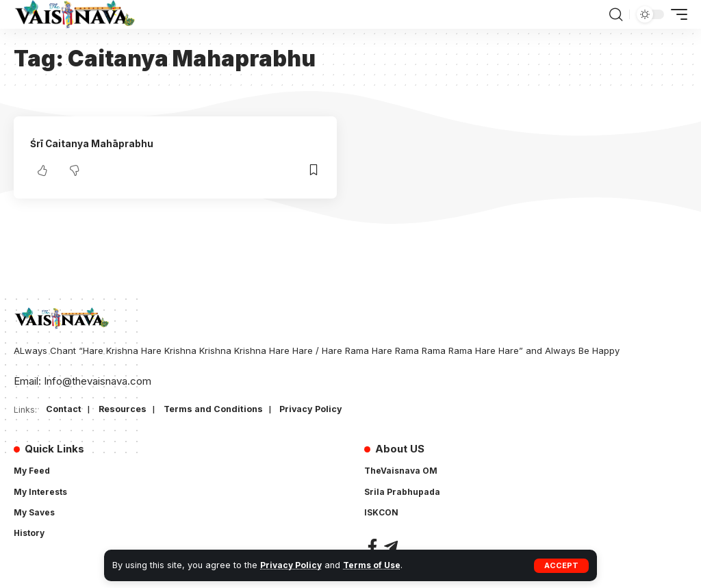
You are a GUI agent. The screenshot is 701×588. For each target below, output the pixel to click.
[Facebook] (372, 547)
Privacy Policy (292, 565)
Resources (124, 409)
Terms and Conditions (217, 409)
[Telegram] (391, 547)
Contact (64, 409)
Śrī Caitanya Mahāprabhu (95, 143)
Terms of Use (375, 565)
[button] (561, 566)
